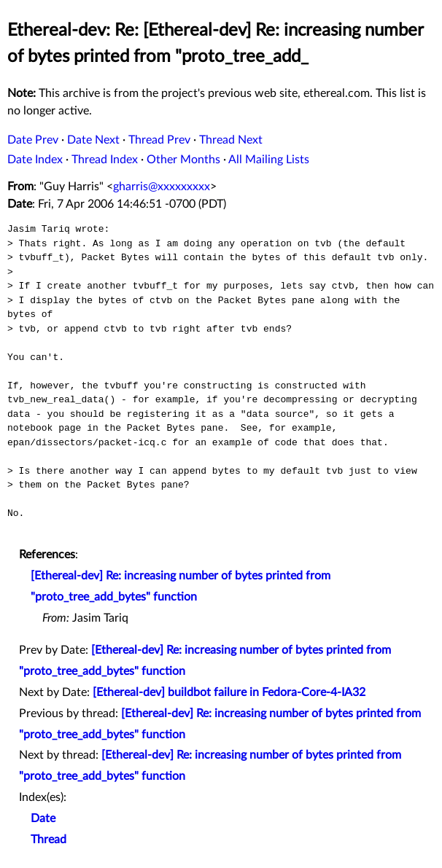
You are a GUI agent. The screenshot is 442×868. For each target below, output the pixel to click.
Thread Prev (159, 140)
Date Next (93, 140)
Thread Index (105, 160)
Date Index (35, 160)
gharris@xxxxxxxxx (162, 187)
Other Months (183, 160)
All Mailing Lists (269, 160)
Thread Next (231, 140)
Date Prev (33, 140)
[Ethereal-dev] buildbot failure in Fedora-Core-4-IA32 (229, 692)
